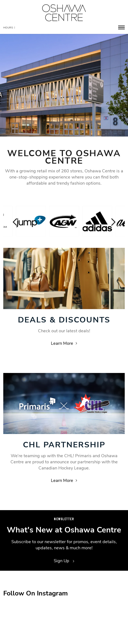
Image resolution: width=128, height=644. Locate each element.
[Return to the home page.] (64, 13)
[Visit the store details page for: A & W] (64, 221)
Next (113, 222)
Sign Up (64, 561)
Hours (9, 28)
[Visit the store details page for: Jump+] (31, 221)
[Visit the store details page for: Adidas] (97, 221)
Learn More (64, 343)
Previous (15, 222)
